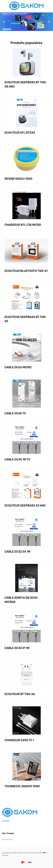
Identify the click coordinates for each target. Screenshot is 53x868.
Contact (6, 821)
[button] (4, 22)
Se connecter (8, 839)
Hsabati (5, 855)
